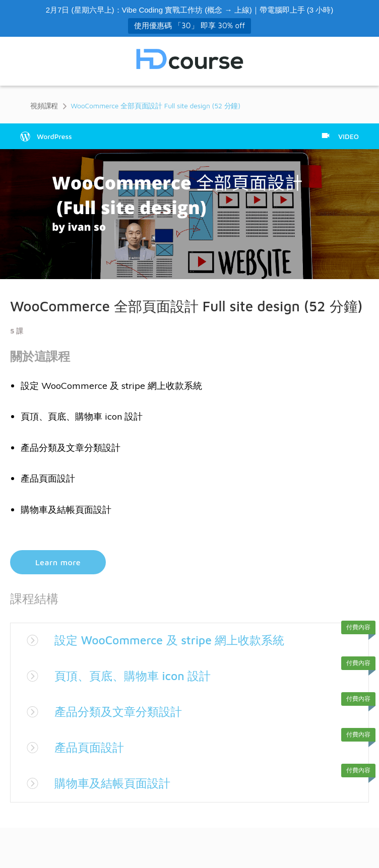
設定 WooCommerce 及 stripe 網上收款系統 (174, 640)
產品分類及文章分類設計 (121, 711)
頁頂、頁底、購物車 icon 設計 (136, 676)
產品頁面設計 (91, 747)
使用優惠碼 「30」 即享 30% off (190, 25)
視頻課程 (44, 106)
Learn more (58, 562)
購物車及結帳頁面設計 (115, 783)
